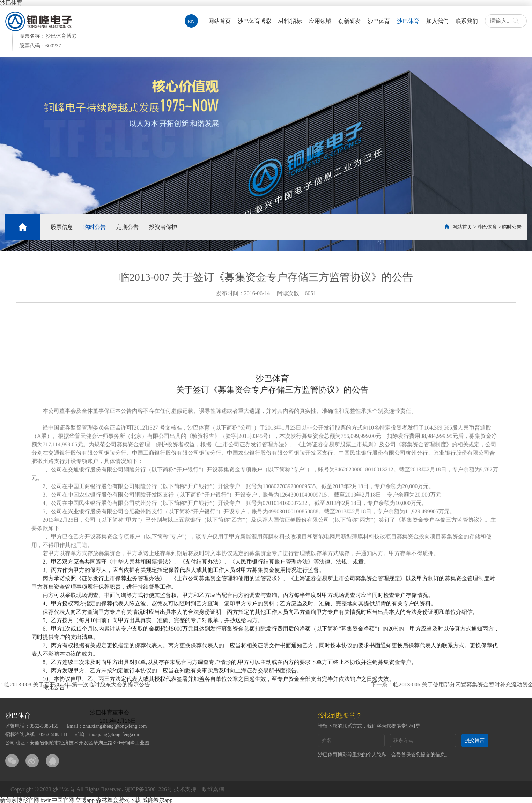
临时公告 (95, 227)
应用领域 (320, 21)
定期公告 (127, 227)
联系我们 (467, 21)
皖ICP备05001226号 (149, 789)
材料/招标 (290, 21)
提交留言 (475, 740)
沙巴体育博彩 (254, 21)
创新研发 (349, 21)
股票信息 (62, 227)
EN (191, 21)
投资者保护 (163, 227)
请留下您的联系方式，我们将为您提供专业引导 (369, 726)
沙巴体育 (379, 21)
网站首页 (220, 21)
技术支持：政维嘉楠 (199, 789)
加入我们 (437, 21)
